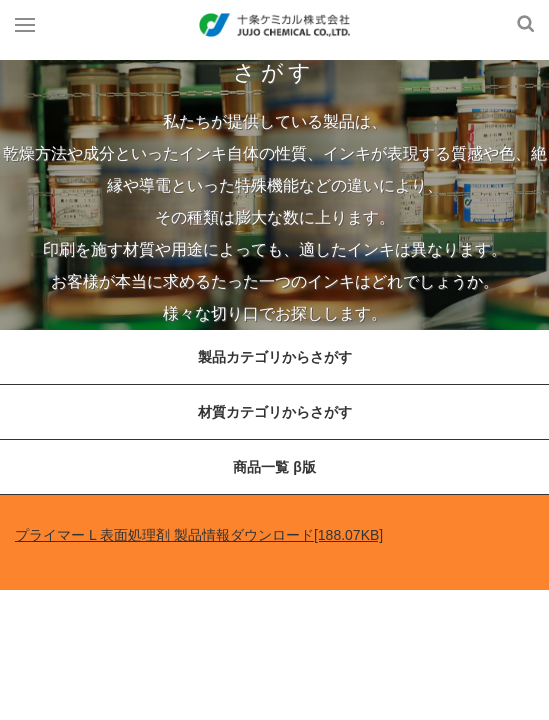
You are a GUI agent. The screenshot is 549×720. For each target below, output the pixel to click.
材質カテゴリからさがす (275, 412)
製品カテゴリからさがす (275, 357)
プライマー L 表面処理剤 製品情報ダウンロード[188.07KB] (199, 535)
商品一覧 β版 (274, 467)
